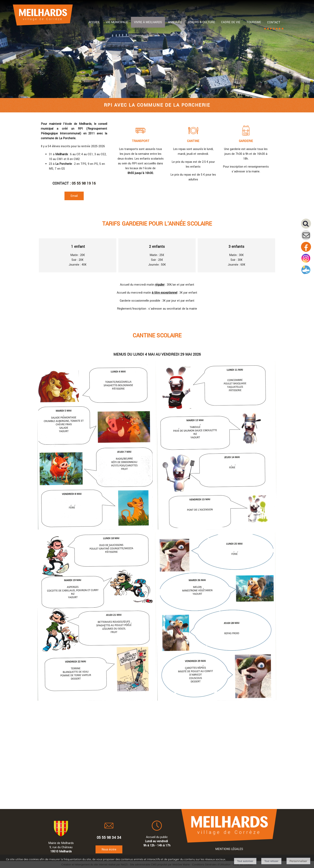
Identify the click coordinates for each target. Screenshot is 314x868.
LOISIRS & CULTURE (202, 22)
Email (74, 196)
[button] (307, 225)
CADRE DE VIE (231, 22)
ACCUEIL (94, 22)
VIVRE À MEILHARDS (148, 22)
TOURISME (254, 22)
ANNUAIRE (175, 22)
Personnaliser (298, 861)
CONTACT (274, 22)
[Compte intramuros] (306, 274)
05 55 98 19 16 (84, 183)
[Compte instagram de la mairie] (306, 262)
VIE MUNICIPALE (117, 22)
